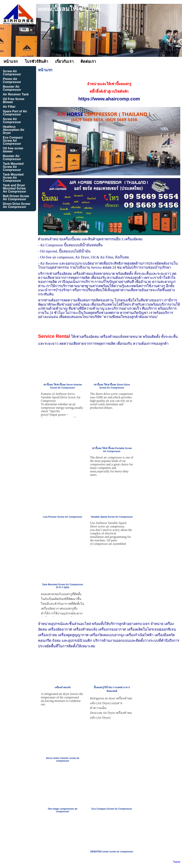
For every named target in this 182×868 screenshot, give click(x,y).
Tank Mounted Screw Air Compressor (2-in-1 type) (63, 586)
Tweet (176, 862)
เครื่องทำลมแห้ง (63, 687)
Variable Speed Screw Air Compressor (112, 517)
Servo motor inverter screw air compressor (63, 759)
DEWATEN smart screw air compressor (112, 852)
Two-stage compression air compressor (63, 810)
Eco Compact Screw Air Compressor (112, 809)
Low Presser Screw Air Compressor (63, 517)
